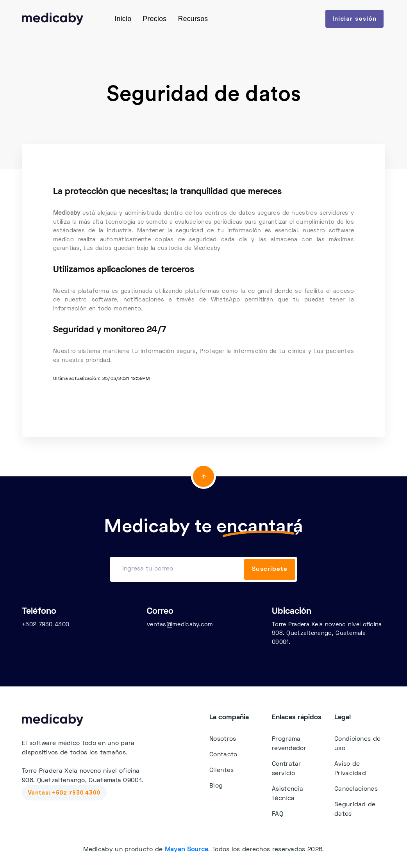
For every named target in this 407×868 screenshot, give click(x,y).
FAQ (278, 814)
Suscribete (270, 569)
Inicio (123, 19)
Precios (155, 19)
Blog (216, 786)
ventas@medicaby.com (180, 625)
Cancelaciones (356, 789)
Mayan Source (187, 850)
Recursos (193, 19)
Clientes (221, 770)
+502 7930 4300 (46, 625)
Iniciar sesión (354, 19)
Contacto (223, 755)
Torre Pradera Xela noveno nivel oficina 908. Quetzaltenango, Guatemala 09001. (327, 634)
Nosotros (223, 739)
